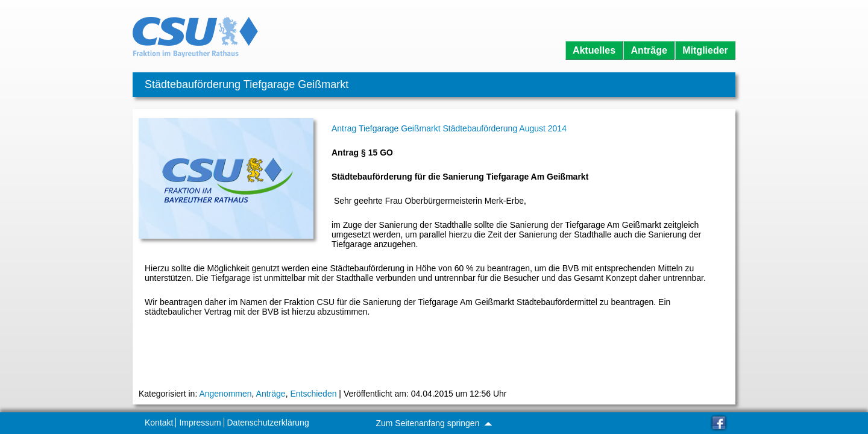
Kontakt (159, 423)
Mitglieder (705, 50)
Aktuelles (594, 50)
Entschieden (313, 394)
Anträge (649, 50)
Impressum (200, 423)
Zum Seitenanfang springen (433, 423)
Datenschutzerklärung (268, 423)
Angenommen (225, 394)
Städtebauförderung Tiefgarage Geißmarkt (247, 84)
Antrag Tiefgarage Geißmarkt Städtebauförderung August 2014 (449, 128)
